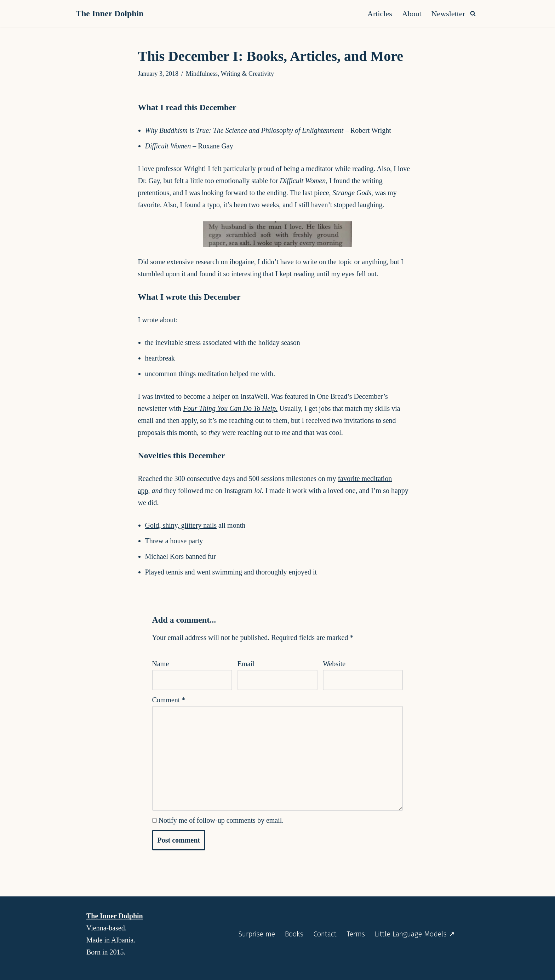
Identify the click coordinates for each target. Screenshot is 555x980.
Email (246, 664)
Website (334, 664)
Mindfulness (202, 74)
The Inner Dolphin (115, 916)
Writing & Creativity (247, 74)
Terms (356, 934)
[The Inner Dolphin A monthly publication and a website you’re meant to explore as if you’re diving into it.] (111, 14)
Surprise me (257, 934)
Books (294, 934)
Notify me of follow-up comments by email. (221, 820)
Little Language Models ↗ (415, 934)
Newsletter (448, 14)
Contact (325, 934)
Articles (380, 14)
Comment (169, 700)
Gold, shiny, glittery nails (181, 525)
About (412, 14)
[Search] (473, 13)
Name (161, 664)
